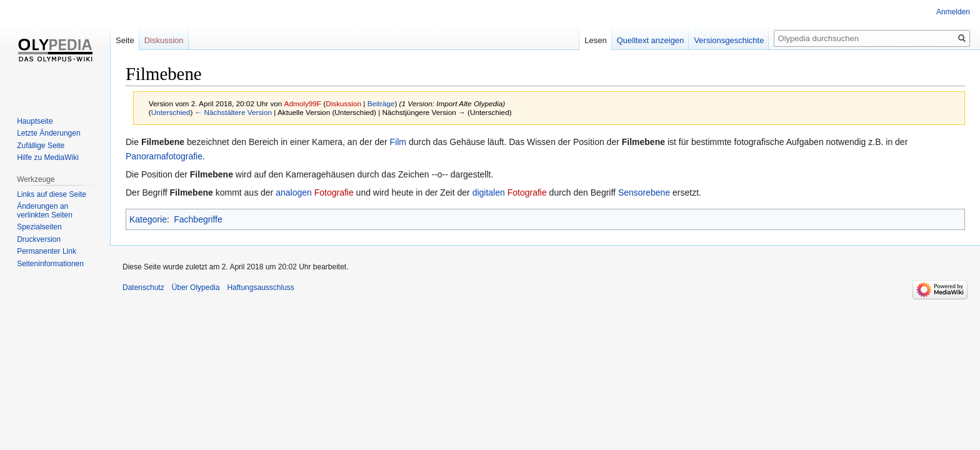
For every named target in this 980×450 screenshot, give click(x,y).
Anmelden (953, 12)
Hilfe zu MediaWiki (48, 157)
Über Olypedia (196, 287)
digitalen (489, 192)
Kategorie (148, 219)
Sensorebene (644, 192)
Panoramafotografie (164, 156)
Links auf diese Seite (52, 194)
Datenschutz (143, 287)
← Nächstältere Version (233, 112)
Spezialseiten (39, 227)
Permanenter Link (47, 251)
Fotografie (334, 192)
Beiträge (381, 103)
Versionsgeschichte (729, 40)
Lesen (595, 40)
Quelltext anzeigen (651, 40)
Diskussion (343, 103)
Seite (125, 40)
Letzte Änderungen (48, 133)
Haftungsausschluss (260, 287)
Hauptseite (35, 121)
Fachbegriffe (198, 219)
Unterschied (171, 112)
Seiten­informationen (50, 264)
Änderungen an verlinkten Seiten (45, 211)
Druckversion (39, 239)
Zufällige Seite (41, 146)
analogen (294, 192)
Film (398, 142)
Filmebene (163, 142)
